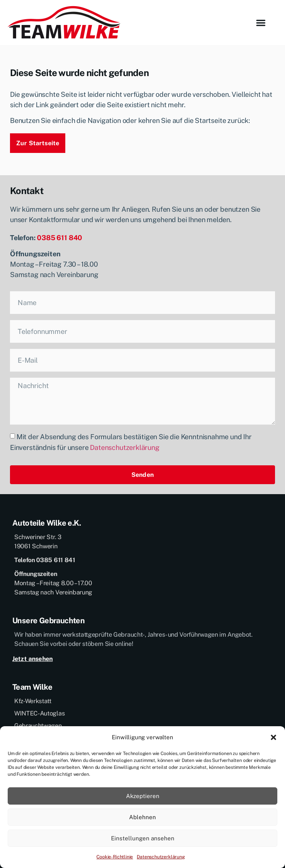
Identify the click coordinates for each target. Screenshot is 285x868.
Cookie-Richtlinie (115, 857)
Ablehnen (142, 817)
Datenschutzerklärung (161, 857)
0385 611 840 (60, 238)
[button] (273, 737)
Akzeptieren (143, 796)
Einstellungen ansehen (143, 838)
